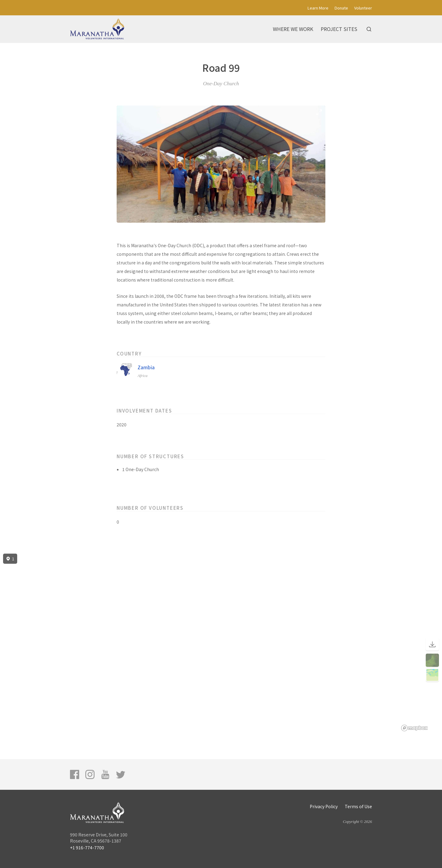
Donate (341, 8)
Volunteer (363, 8)
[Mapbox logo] (414, 728)
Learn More (318, 8)
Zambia (146, 367)
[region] (221, 643)
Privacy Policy (324, 806)
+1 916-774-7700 (87, 847)
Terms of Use (358, 806)
